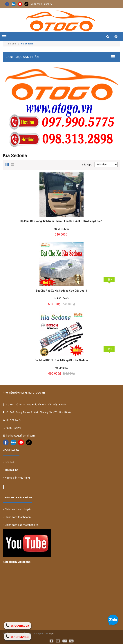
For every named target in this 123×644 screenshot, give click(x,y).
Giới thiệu (9, 462)
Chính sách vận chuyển (17, 509)
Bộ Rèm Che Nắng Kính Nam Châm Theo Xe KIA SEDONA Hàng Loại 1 (61, 221)
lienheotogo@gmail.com (21, 436)
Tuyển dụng (10, 470)
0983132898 (14, 428)
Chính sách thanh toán (17, 517)
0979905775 (14, 420)
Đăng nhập (36, 4)
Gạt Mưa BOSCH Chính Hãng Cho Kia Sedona (61, 360)
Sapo (51, 634)
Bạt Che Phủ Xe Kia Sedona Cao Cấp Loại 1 (61, 291)
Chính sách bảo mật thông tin (21, 525)
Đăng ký (48, 4)
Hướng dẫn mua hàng (16, 478)
